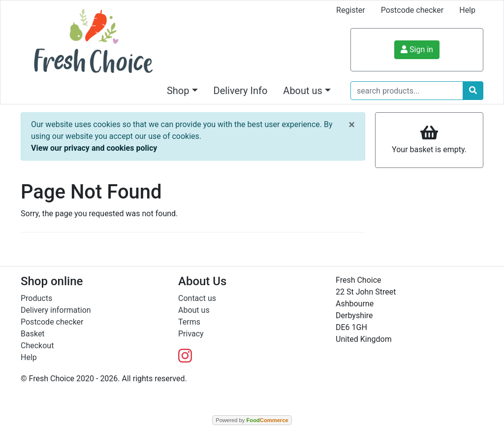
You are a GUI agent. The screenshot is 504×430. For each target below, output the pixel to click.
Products (36, 298)
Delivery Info (241, 91)
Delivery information (56, 310)
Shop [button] (178, 91)
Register (351, 10)
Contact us (197, 298)
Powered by (252, 420)
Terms (189, 322)
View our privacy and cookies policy (94, 148)
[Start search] (473, 91)
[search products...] (407, 91)
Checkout (37, 346)
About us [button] (303, 91)
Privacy (191, 334)
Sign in (417, 50)
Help (467, 10)
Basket (33, 334)
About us (194, 310)
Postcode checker (412, 10)
